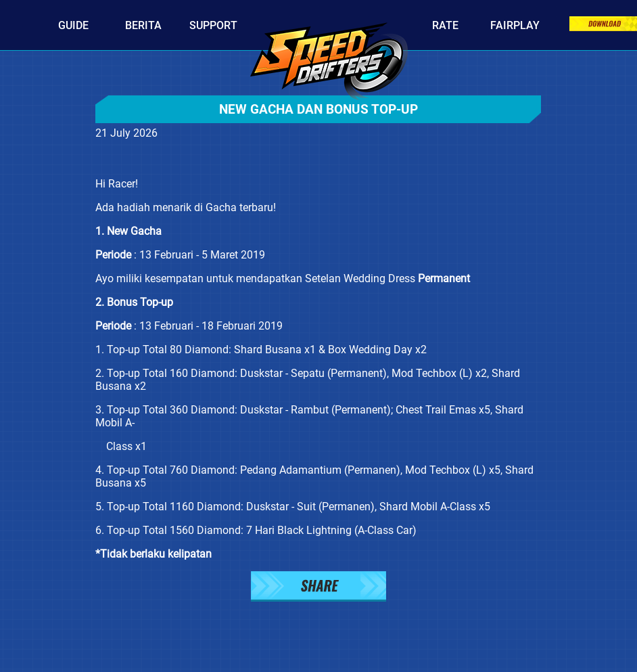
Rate (445, 25)
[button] (318, 588)
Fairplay (515, 25)
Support (213, 25)
